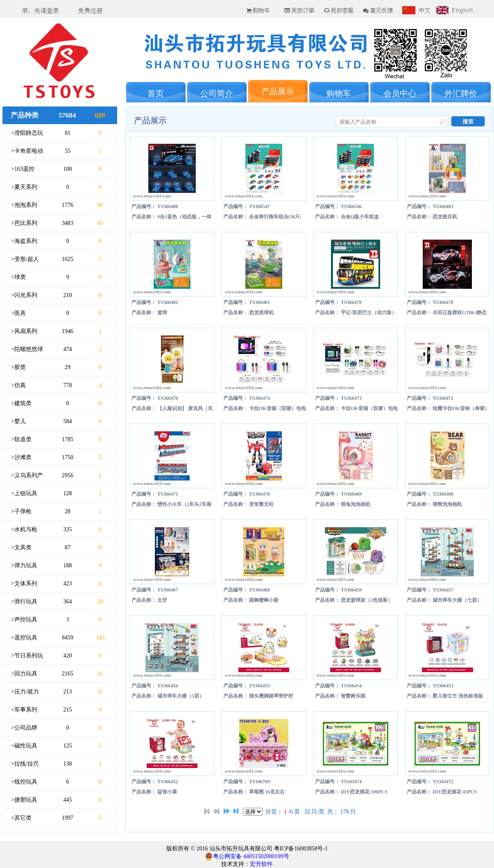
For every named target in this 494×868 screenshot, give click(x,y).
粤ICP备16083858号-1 (300, 849)
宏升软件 (261, 864)
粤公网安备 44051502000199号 (247, 857)
